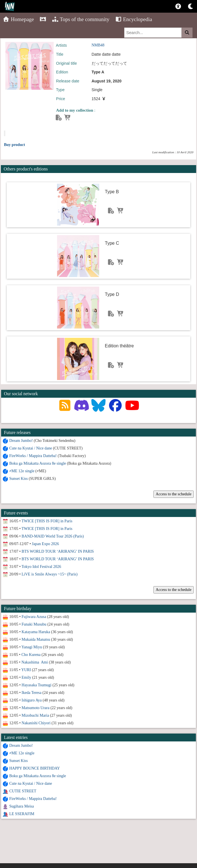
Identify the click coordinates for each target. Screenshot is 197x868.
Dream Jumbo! (21, 441)
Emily (26, 677)
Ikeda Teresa (32, 693)
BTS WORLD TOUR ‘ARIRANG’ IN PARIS (58, 551)
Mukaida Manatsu (36, 639)
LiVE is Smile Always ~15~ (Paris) (50, 574)
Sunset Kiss (19, 479)
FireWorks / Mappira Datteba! (33, 456)
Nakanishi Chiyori (36, 723)
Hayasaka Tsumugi (37, 685)
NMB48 (98, 45)
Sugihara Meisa (21, 806)
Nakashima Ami (35, 662)
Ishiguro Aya (32, 700)
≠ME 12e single (22, 471)
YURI (26, 670)
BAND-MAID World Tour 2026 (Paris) (53, 536)
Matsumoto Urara (36, 708)
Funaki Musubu (34, 624)
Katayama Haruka (36, 632)
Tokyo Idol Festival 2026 (41, 567)
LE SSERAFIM (22, 814)
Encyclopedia (133, 19)
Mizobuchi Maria (35, 715)
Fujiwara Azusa (34, 617)
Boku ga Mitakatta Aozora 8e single (38, 463)
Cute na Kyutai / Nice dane (31, 448)
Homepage (18, 19)
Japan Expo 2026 (45, 544)
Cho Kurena (31, 655)
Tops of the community (81, 19)
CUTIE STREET (23, 791)
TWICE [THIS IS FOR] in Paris (47, 521)
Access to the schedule (174, 494)
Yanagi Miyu (32, 647)
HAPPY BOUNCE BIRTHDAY (35, 768)
